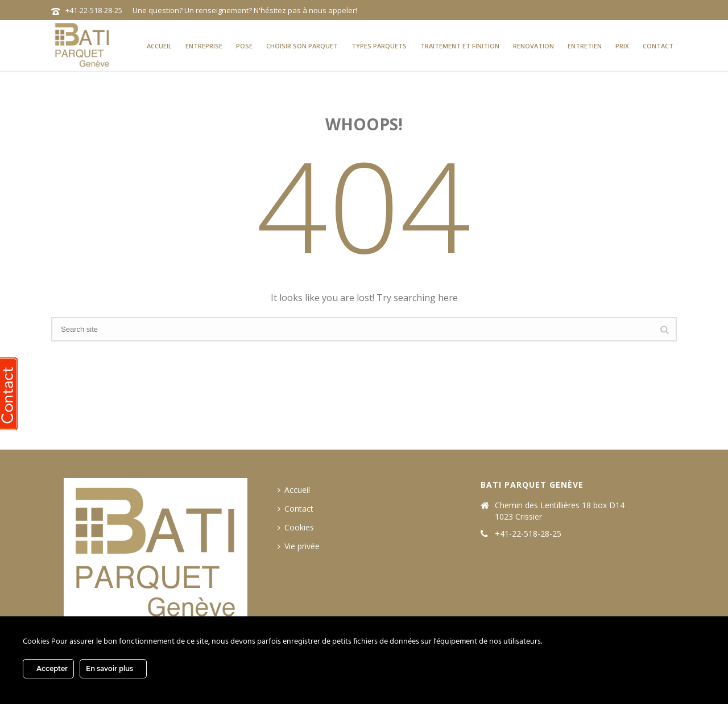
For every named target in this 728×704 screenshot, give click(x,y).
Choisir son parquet (302, 46)
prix (622, 46)
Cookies (296, 527)
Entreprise (204, 46)
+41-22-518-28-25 (94, 10)
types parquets (379, 46)
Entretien (585, 46)
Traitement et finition (460, 46)
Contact (658, 46)
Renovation (533, 46)
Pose (244, 46)
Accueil (159, 46)
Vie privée (299, 546)
